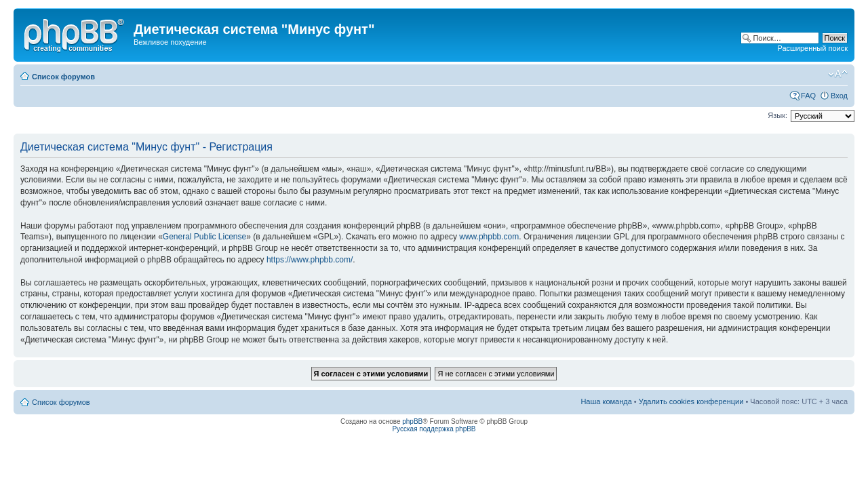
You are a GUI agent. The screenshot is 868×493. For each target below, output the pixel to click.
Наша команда (606, 401)
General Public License (204, 237)
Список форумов (63, 77)
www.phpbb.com (489, 237)
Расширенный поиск (812, 48)
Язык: (777, 115)
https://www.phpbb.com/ (310, 260)
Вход (839, 96)
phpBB (412, 421)
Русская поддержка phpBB (434, 429)
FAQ (808, 96)
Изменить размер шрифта (838, 74)
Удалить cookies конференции (691, 401)
